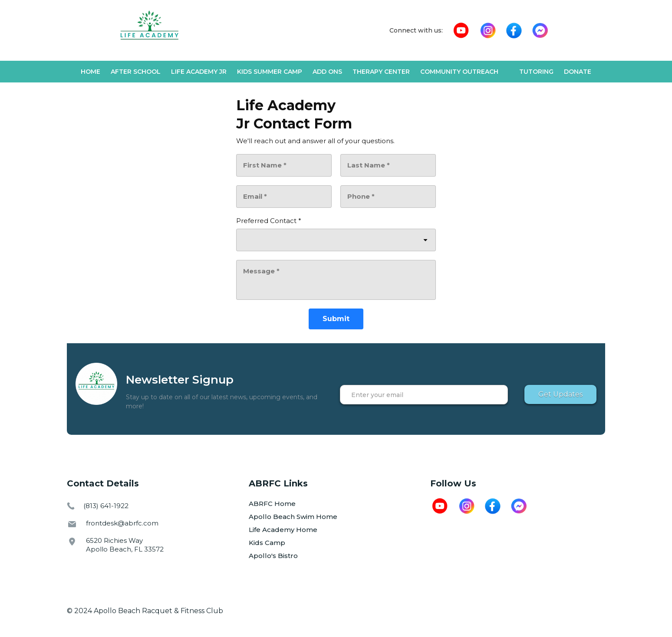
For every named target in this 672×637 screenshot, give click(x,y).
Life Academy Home (283, 530)
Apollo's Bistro (273, 556)
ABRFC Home (272, 504)
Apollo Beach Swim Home (293, 517)
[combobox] (336, 240)
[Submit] (336, 319)
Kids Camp (267, 543)
